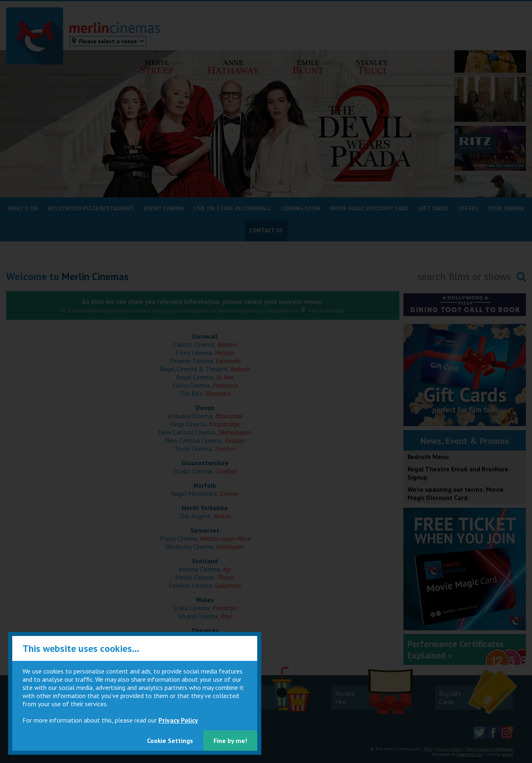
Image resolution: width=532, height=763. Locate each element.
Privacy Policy (178, 720)
